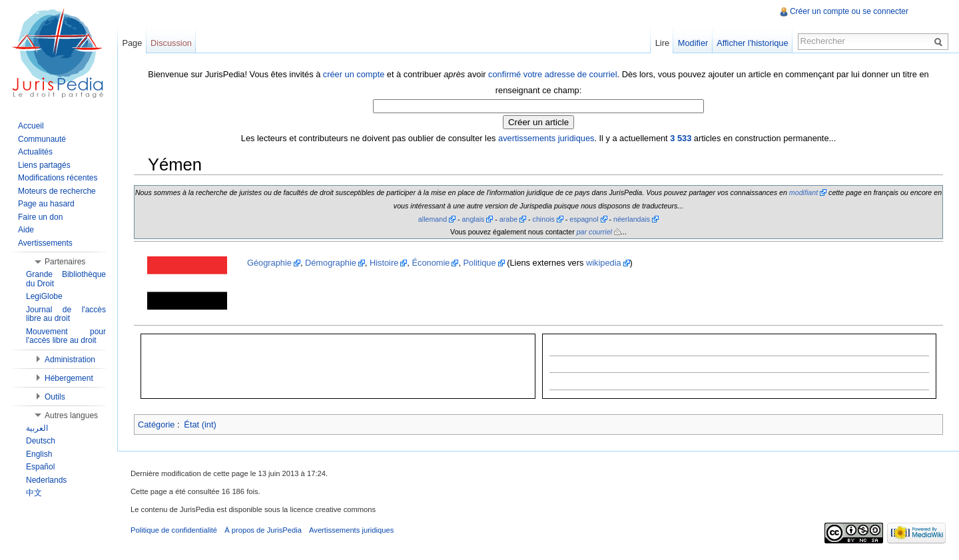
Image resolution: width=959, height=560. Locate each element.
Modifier (693, 43)
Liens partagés (44, 165)
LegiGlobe (44, 296)
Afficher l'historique (752, 43)
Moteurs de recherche (57, 191)
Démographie (331, 263)
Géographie (269, 263)
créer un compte (354, 74)
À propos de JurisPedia (263, 530)
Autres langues (71, 416)
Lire (662, 43)
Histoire (384, 263)
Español (40, 467)
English (39, 454)
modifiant (803, 192)
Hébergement (69, 378)
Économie (431, 263)
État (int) (200, 424)
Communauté (42, 139)
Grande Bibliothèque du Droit (66, 279)
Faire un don (40, 217)
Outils (55, 397)
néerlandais (632, 219)
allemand (433, 219)
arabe (508, 219)
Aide (26, 230)
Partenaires (65, 262)
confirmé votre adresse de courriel (552, 74)
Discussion (171, 43)
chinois (544, 219)
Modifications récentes (58, 178)
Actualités (35, 152)
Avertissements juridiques (351, 530)
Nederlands (46, 480)
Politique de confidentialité (174, 530)
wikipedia (604, 263)
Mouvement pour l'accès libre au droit (66, 336)
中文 (34, 493)
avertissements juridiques (546, 138)
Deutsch (41, 441)
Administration (70, 360)
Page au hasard (46, 204)
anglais (474, 219)
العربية (37, 428)
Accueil (31, 126)
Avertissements (45, 243)
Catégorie (157, 424)
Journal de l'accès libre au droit (66, 314)
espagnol (584, 219)
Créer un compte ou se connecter (849, 11)
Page (132, 43)
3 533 (681, 138)
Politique (480, 263)
